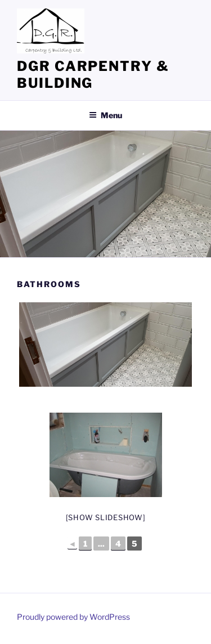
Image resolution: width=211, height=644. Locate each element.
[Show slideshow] (106, 517)
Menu (105, 115)
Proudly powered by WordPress (73, 617)
